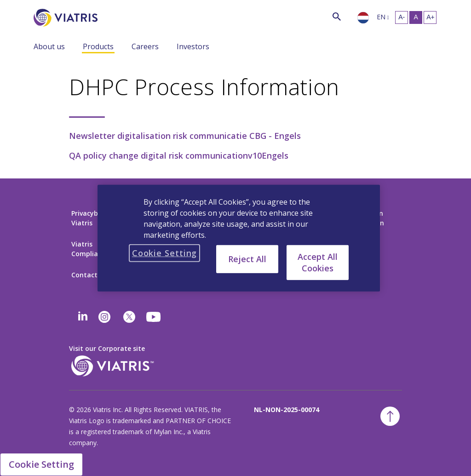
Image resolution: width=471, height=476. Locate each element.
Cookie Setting (41, 464)
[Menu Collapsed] (76, 46)
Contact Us (89, 275)
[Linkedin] (83, 317)
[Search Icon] (337, 16)
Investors (193, 46)
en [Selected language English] (381, 17)
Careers (145, 46)
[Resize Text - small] (402, 17)
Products (98, 46)
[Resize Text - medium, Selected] (416, 17)
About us (49, 46)
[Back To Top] (390, 416)
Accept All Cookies (318, 262)
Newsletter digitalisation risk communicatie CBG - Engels (185, 136)
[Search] (115, 16)
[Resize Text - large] (430, 17)
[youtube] (154, 317)
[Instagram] (104, 317)
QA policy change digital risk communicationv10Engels (179, 155)
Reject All (247, 258)
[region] (239, 238)
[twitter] (129, 317)
